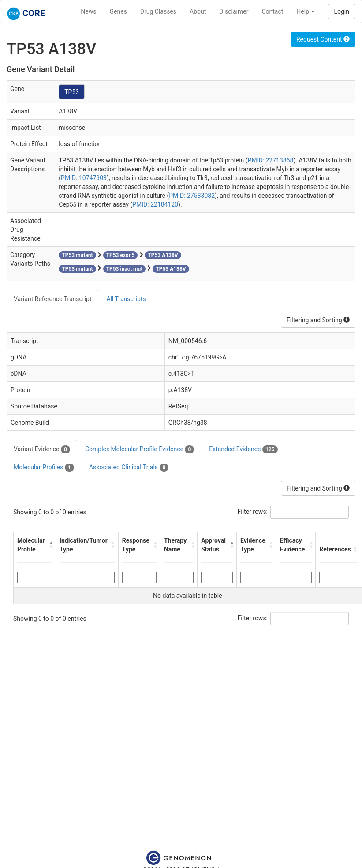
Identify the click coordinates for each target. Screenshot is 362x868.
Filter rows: (253, 512)
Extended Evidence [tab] (243, 449)
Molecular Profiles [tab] (44, 468)
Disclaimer (234, 11)
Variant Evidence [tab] (42, 449)
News (88, 11)
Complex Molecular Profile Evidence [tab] (140, 449)
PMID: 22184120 (155, 204)
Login (341, 11)
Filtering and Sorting (318, 320)
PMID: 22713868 (271, 160)
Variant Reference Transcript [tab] (52, 299)
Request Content (323, 39)
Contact (272, 11)
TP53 (72, 92)
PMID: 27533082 (192, 196)
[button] (50, 545)
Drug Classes (158, 11)
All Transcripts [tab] (126, 299)
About (198, 11)
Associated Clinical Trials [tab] (129, 468)
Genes (118, 11)
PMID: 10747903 (84, 178)
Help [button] (306, 11)
